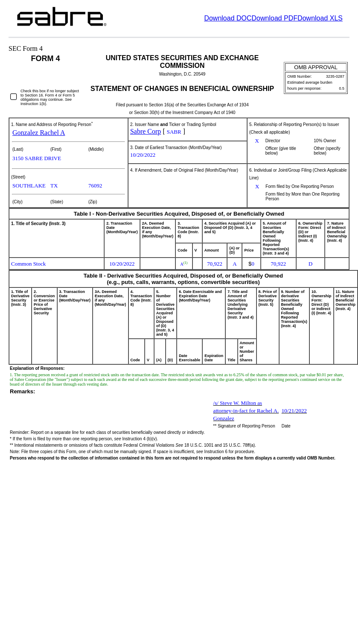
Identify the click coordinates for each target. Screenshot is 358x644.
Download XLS (320, 18)
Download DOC (228, 18)
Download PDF (275, 18)
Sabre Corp (146, 131)
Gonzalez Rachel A (39, 133)
